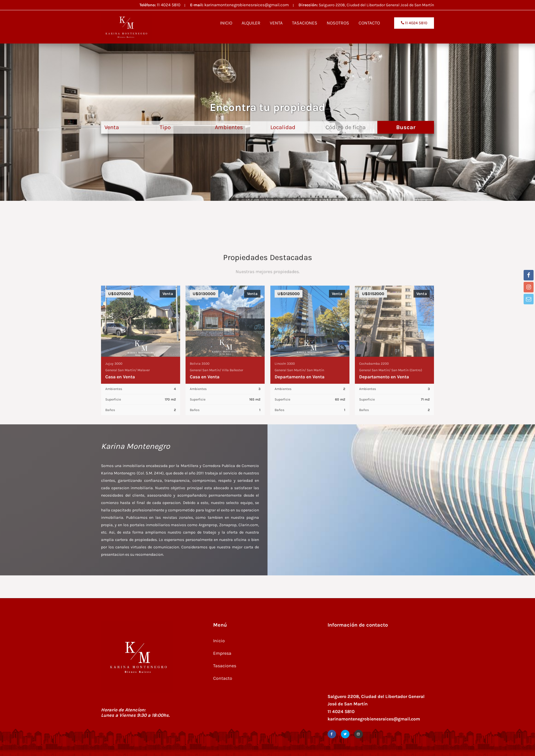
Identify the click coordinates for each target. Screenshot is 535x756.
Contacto (223, 678)
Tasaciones (225, 666)
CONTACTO (369, 23)
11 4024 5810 (169, 5)
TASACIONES (305, 23)
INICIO (226, 23)
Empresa (222, 653)
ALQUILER (251, 23)
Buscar (406, 127)
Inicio (219, 641)
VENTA (276, 23)
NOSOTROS (338, 23)
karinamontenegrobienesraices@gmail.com (247, 5)
